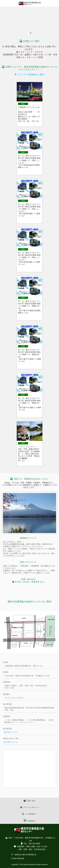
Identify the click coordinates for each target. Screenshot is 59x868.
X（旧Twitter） (29, 814)
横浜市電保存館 (18, 858)
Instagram (29, 821)
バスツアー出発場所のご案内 (29, 75)
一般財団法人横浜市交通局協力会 (24, 855)
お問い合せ (30, 801)
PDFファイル (11, 732)
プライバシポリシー (30, 807)
